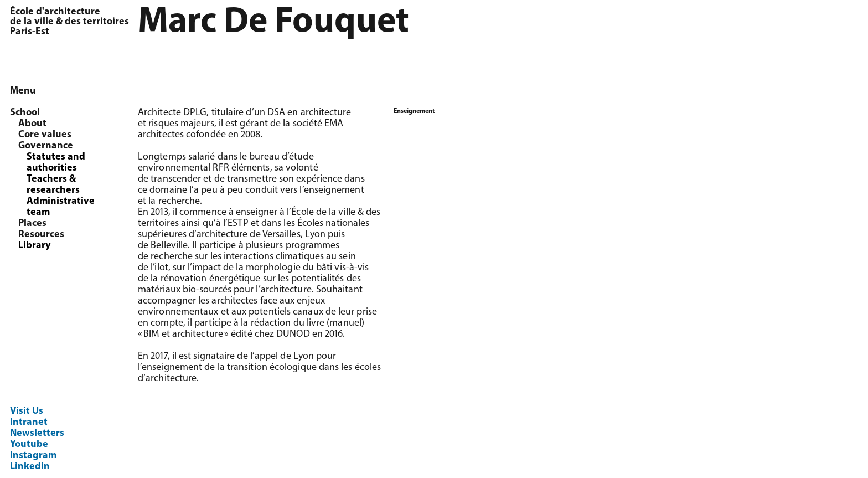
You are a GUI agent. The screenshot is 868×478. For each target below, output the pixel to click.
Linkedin (30, 467)
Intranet (29, 422)
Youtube (29, 444)
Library (34, 246)
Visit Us (27, 411)
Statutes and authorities (56, 163)
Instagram (33, 456)
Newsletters (37, 433)
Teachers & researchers (53, 185)
